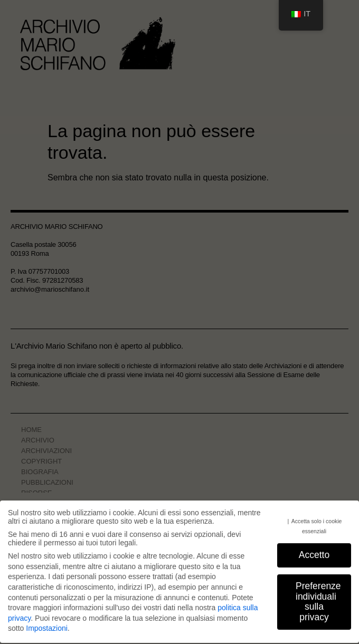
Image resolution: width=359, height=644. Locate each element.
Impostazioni (47, 630)
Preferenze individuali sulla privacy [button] (318, 603)
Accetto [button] (314, 556)
